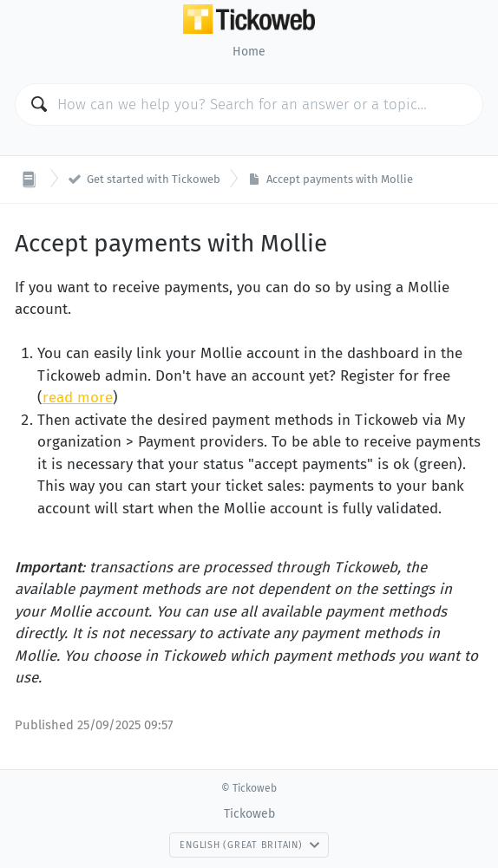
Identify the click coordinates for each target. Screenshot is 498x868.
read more (78, 398)
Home (249, 52)
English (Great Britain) (249, 845)
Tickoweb (249, 814)
